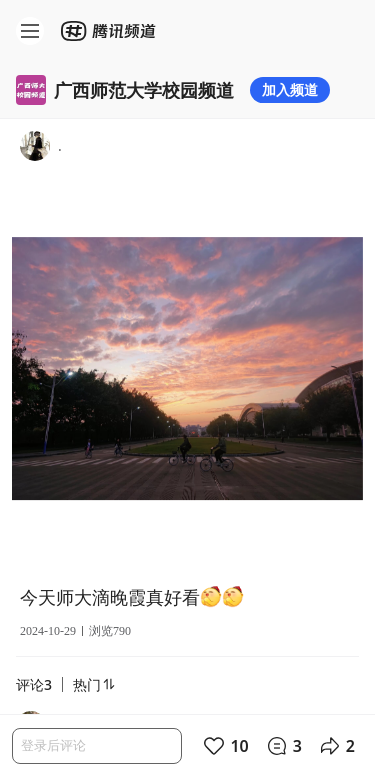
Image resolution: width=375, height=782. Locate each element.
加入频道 (290, 89)
